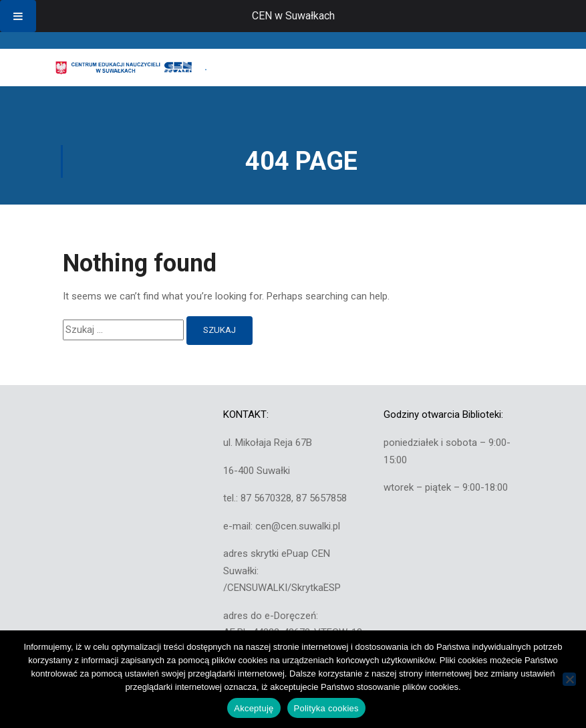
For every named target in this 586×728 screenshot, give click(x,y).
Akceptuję (254, 708)
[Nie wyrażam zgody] (569, 679)
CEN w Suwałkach (293, 16)
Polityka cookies (326, 708)
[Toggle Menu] (18, 16)
